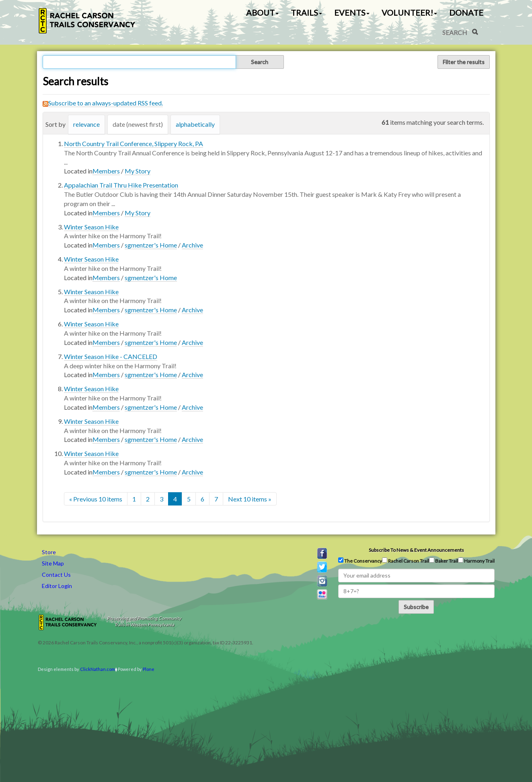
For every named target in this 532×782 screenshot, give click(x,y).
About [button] (262, 12)
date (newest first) (138, 124)
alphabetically (195, 124)
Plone (149, 669)
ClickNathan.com (98, 669)
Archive (192, 245)
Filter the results (464, 62)
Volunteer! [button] (409, 12)
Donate (466, 12)
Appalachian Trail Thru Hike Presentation (121, 185)
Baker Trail (444, 561)
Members (106, 171)
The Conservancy (360, 561)
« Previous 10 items (96, 499)
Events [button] (352, 12)
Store (49, 552)
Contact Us (56, 575)
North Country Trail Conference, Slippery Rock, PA (134, 143)
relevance (86, 124)
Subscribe (416, 607)
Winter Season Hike (91, 227)
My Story (138, 171)
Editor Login (57, 586)
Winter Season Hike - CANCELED (111, 356)
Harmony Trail (476, 561)
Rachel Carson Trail (406, 561)
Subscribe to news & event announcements (416, 550)
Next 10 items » (250, 499)
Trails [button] (306, 12)
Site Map (53, 563)
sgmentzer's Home (151, 245)
